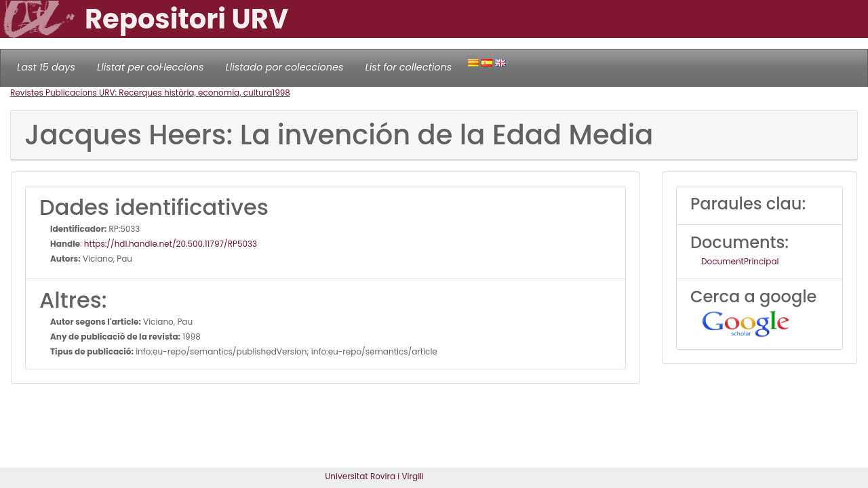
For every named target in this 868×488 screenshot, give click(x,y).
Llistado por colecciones (285, 67)
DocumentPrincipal (740, 261)
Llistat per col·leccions (151, 67)
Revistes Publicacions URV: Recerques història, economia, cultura (141, 93)
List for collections (408, 67)
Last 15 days (46, 67)
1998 (281, 93)
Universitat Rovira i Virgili (374, 476)
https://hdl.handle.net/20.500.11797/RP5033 (171, 244)
